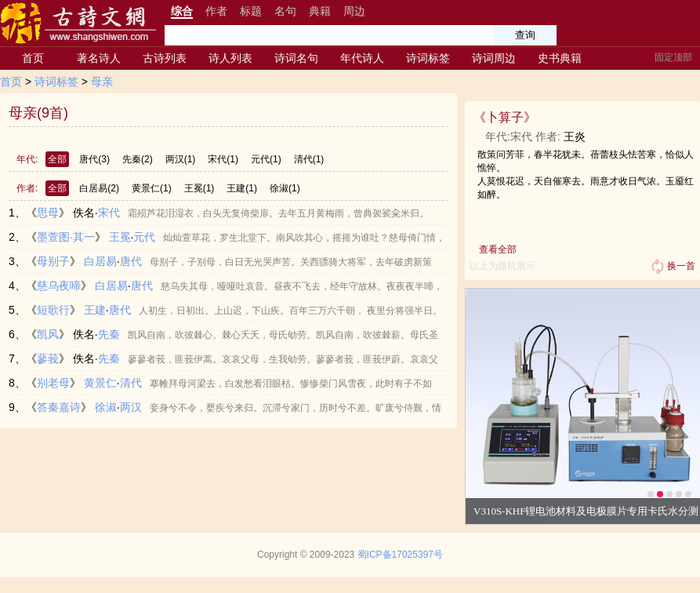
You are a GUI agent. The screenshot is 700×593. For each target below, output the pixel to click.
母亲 (102, 82)
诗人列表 (230, 58)
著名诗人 (99, 58)
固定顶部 (673, 57)
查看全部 (498, 249)
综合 (182, 11)
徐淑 (285, 188)
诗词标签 (428, 58)
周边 (354, 11)
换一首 (672, 267)
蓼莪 (48, 358)
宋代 (223, 159)
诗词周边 (494, 58)
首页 (33, 58)
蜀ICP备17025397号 (400, 555)
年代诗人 (362, 58)
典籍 (320, 11)
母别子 (53, 261)
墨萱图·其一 (66, 237)
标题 (251, 11)
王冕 (199, 188)
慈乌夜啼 (59, 286)
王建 (242, 188)
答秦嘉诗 (59, 407)
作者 (216, 11)
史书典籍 (560, 58)
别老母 (53, 383)
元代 (266, 159)
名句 (285, 11)
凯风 (48, 334)
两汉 (181, 159)
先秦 (138, 159)
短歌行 (53, 310)
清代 (309, 159)
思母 (48, 213)
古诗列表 (165, 58)
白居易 (99, 188)
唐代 (94, 159)
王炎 (575, 136)
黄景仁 (152, 188)
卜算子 (505, 117)
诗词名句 (296, 58)
